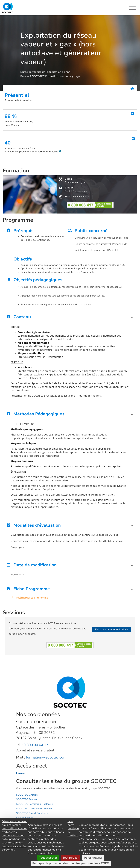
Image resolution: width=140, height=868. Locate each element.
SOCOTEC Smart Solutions (32, 813)
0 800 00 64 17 (36, 745)
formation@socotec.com (46, 757)
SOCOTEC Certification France (34, 809)
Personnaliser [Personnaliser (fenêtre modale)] (93, 858)
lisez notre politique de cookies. (73, 828)
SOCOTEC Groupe (27, 795)
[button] (70, 318)
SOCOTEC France (26, 799)
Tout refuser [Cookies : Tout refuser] (71, 858)
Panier (21, 773)
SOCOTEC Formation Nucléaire (34, 804)
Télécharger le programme (32, 598)
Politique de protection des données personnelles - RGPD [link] (71, 863)
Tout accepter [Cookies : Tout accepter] (48, 858)
